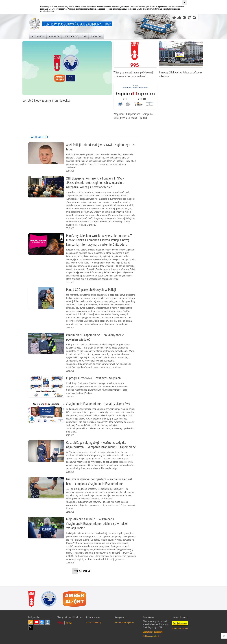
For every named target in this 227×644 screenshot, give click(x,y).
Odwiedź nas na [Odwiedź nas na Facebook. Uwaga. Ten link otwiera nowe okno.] (42, 622)
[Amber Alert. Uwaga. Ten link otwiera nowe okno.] (74, 599)
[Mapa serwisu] (179, 18)
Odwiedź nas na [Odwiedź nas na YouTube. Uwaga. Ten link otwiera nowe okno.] (36, 622)
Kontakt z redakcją (93, 622)
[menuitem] (39, 36)
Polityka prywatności (152, 636)
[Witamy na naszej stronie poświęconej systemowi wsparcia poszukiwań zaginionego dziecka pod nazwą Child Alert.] (135, 61)
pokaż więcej (83, 572)
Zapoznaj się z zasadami (153, 632)
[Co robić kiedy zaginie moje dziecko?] (67, 73)
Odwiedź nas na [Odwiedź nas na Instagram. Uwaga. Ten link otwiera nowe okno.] (48, 622)
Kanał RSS (31, 622)
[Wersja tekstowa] (184, 18)
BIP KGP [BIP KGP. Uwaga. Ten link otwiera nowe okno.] (69, 623)
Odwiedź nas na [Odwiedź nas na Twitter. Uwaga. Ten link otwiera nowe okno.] (31, 628)
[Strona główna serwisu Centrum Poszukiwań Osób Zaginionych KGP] (174, 18)
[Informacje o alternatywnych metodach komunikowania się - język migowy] (189, 18)
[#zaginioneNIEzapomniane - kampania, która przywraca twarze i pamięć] (135, 103)
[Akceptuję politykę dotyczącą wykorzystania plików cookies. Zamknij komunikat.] (184, 2)
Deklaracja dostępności (124, 622)
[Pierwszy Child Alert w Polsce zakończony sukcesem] (181, 61)
